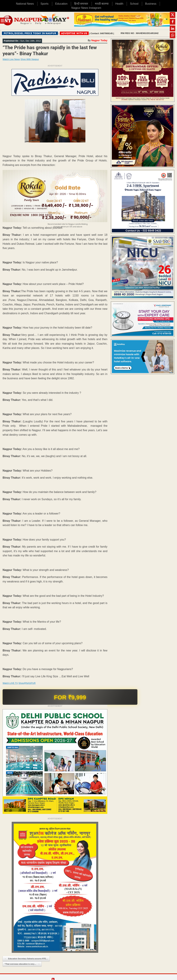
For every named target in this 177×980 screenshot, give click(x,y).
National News (25, 4)
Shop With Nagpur (30, 59)
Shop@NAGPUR (27, 683)
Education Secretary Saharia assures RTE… (26, 959)
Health (119, 4)
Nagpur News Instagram (86, 8)
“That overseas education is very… (22, 964)
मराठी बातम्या (102, 4)
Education (61, 4)
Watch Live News (11, 59)
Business (151, 4)
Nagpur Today (99, 40)
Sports (44, 4)
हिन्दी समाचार (81, 4)
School (134, 4)
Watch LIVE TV (10, 683)
